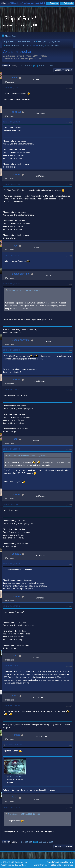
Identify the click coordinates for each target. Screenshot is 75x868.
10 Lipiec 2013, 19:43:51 (12, 389)
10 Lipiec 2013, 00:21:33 (12, 88)
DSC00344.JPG (14, 777)
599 (31, 66)
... (24, 66)
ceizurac (16, 112)
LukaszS (16, 554)
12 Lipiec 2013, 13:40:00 (12, 706)
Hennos (16, 735)
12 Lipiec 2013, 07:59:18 (12, 606)
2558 (51, 66)
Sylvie (41, 46)
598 (27, 66)
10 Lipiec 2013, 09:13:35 (12, 184)
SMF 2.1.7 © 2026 (8, 862)
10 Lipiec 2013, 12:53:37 (12, 255)
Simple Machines (21, 862)
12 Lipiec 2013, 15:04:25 (14, 745)
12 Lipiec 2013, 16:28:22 (12, 807)
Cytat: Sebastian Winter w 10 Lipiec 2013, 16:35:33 (27, 456)
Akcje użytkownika (63, 70)
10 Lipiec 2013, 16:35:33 (12, 350)
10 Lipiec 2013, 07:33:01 (12, 122)
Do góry (6, 842)
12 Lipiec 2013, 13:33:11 (12, 666)
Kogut (15, 78)
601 (40, 66)
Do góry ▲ (70, 862)
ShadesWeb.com (21, 865)
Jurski (15, 656)
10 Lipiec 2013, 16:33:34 (12, 284)
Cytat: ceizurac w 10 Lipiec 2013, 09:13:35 (24, 291)
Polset (15, 696)
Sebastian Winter (21, 274)
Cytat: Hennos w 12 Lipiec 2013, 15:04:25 (24, 814)
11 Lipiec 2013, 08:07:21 (12, 504)
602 (44, 66)
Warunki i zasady (59, 862)
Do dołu (6, 66)
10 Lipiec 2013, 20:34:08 (12, 449)
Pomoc (49, 862)
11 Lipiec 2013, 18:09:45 (12, 564)
